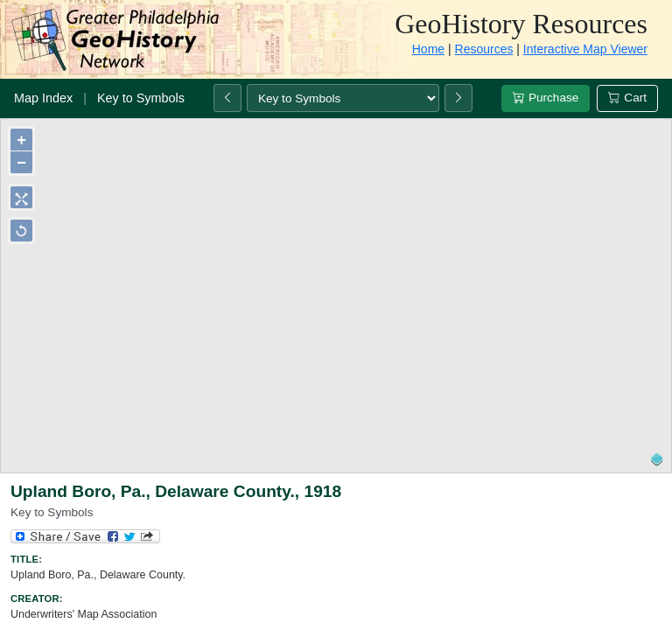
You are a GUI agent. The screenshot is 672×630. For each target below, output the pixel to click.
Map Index (43, 98)
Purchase (546, 98)
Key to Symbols (141, 98)
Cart (627, 98)
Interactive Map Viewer (585, 49)
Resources (484, 49)
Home (428, 49)
